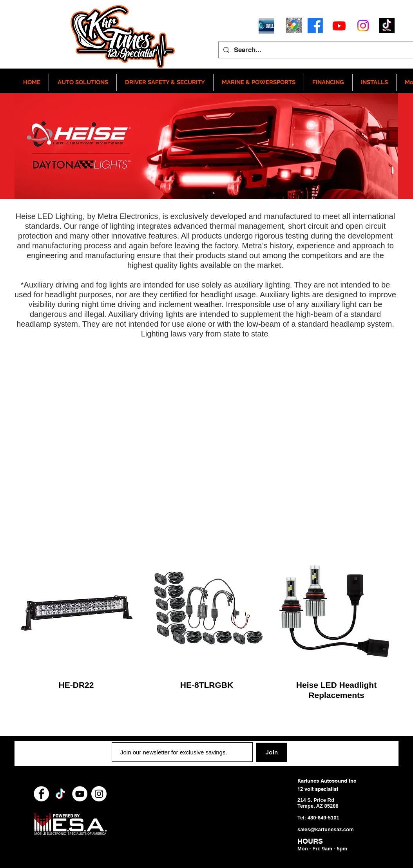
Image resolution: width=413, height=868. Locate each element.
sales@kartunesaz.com (325, 829)
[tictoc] (387, 26)
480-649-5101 (323, 818)
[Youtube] (339, 26)
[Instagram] (363, 26)
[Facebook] (315, 26)
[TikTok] (61, 794)
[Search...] (321, 50)
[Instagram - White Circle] (99, 794)
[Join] (272, 752)
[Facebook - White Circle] (41, 794)
